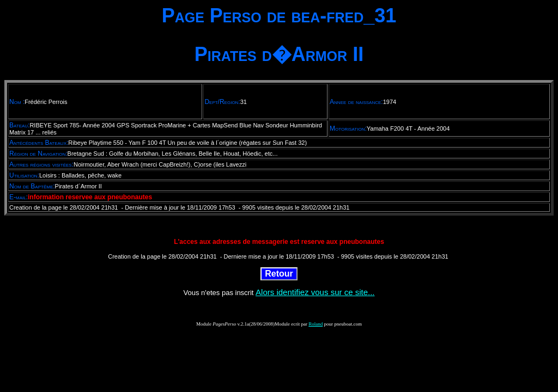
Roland (316, 324)
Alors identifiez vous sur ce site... (315, 292)
